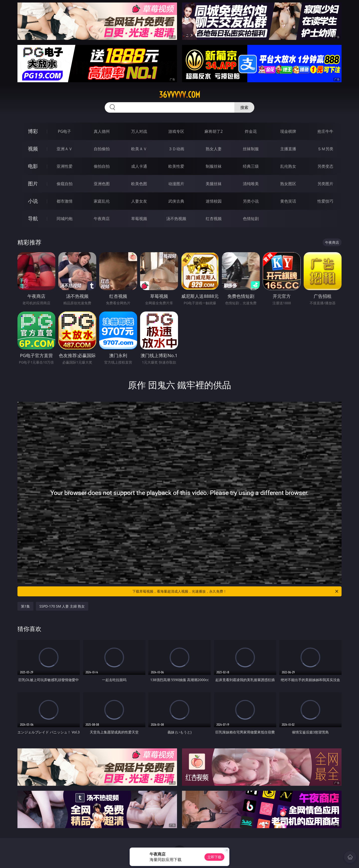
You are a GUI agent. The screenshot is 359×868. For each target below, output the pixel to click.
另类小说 (251, 201)
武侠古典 (176, 201)
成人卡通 (139, 166)
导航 (33, 218)
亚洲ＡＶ (65, 149)
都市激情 (65, 201)
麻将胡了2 (214, 131)
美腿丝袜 (214, 184)
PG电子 (64, 131)
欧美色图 (139, 184)
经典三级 (251, 166)
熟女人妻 (214, 149)
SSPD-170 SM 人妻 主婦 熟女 (62, 606)
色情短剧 (251, 219)
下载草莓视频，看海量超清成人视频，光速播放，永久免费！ (236, 591)
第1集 (25, 606)
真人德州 (102, 131)
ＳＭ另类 (325, 149)
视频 (33, 149)
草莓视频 (139, 219)
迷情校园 (214, 201)
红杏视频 (214, 219)
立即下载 (214, 857)
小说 (33, 201)
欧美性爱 (176, 166)
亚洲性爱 (65, 166)
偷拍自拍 (102, 166)
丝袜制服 (251, 149)
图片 (33, 184)
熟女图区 (288, 184)
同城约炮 (65, 219)
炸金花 (251, 131)
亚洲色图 (102, 184)
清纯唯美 (251, 184)
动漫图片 (176, 184)
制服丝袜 (214, 166)
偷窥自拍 (65, 184)
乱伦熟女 (288, 166)
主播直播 (288, 149)
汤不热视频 (176, 219)
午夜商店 (102, 219)
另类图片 (325, 184)
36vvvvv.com (180, 95)
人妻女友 (139, 201)
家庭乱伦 (102, 201)
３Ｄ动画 (176, 149)
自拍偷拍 (102, 149)
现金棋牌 (288, 131)
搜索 (244, 107)
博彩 (33, 131)
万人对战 (139, 131)
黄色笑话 (288, 201)
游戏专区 (176, 131)
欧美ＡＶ (139, 149)
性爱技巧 (325, 201)
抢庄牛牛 (325, 131)
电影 (33, 166)
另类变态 (325, 166)
